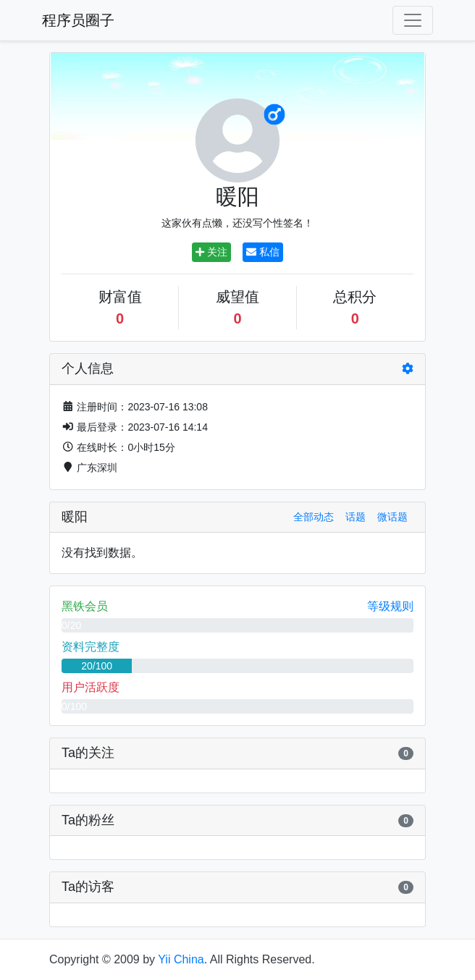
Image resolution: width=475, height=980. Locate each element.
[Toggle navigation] (413, 20)
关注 (211, 252)
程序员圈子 (78, 20)
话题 (356, 517)
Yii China (181, 959)
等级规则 (390, 606)
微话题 (392, 517)
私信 (263, 252)
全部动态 (314, 517)
